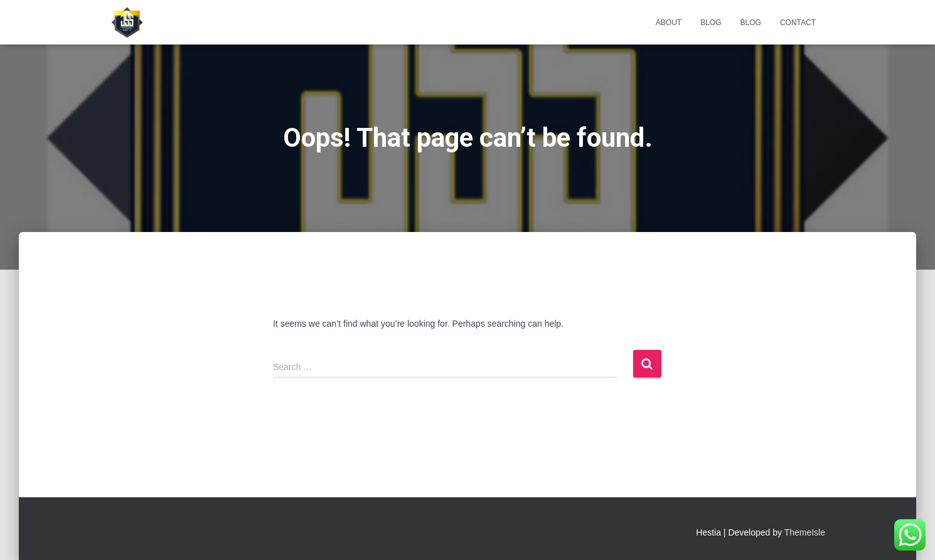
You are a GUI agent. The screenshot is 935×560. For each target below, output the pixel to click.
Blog (711, 23)
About (669, 23)
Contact (798, 23)
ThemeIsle (805, 532)
